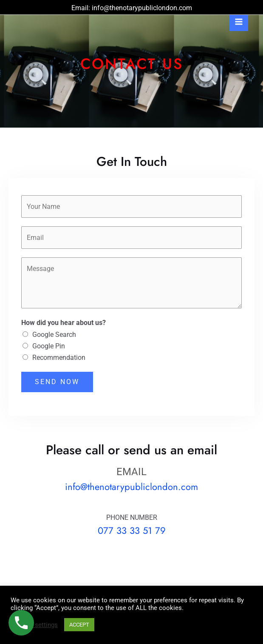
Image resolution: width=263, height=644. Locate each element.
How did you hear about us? (64, 323)
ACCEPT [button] (79, 625)
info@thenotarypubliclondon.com (142, 8)
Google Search (54, 335)
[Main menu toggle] (239, 22)
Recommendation (59, 358)
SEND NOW (57, 382)
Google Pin (49, 346)
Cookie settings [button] (35, 625)
